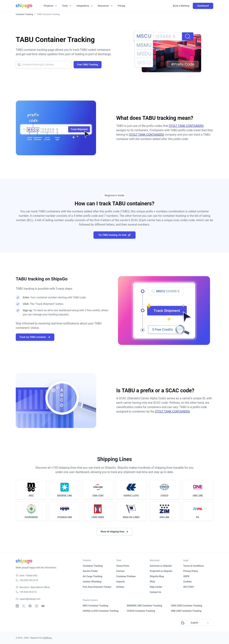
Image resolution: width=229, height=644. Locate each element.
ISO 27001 (189, 587)
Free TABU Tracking (88, 65)
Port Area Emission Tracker (97, 587)
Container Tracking (93, 566)
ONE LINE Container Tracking (186, 611)
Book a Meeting (181, 6)
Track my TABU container (35, 337)
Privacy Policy (191, 571)
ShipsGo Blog (157, 576)
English (200, 623)
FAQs (152, 582)
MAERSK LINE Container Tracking (144, 606)
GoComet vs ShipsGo (161, 566)
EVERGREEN (31, 517)
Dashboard (203, 6)
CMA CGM (98, 496)
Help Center (156, 587)
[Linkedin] (17, 606)
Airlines (120, 587)
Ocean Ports (123, 566)
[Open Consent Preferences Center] (183, 623)
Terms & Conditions (194, 566)
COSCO (165, 496)
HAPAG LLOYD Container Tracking (101, 611)
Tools (65, 6)
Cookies (188, 582)
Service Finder (90, 571)
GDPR (186, 576)
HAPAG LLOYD (131, 496)
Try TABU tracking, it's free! (114, 235)
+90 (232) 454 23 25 (29, 580)
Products (49, 6)
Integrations (83, 6)
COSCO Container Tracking (141, 611)
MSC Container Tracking (96, 606)
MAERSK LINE (64, 496)
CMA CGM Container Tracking (187, 606)
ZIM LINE (164, 517)
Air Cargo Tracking (93, 576)
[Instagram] (37, 606)
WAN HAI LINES (131, 517)
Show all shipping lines (114, 532)
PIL (198, 517)
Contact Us (155, 592)
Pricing (121, 6)
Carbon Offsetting (92, 582)
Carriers (120, 571)
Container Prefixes (126, 576)
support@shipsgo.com (30, 599)
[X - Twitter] (24, 606)
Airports (120, 582)
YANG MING (98, 517)
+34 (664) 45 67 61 (28, 592)
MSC (31, 496)
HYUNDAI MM (64, 517)
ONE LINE (198, 496)
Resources (103, 6)
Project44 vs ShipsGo (161, 571)
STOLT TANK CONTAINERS (186, 126)
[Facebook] (30, 606)
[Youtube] (43, 606)
